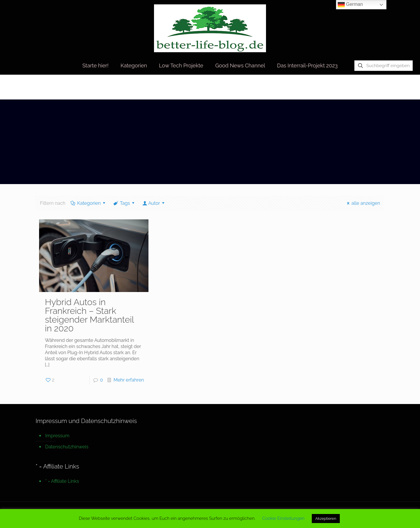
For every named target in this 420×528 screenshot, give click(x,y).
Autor (154, 203)
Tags (125, 203)
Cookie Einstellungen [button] (283, 518)
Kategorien (89, 203)
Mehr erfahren (129, 380)
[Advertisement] (210, 143)
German (350, 5)
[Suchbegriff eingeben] (384, 66)
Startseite (335, 87)
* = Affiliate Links (62, 481)
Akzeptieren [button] (326, 519)
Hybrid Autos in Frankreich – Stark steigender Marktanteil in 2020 (89, 315)
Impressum (57, 436)
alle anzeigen (362, 203)
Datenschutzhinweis (67, 447)
